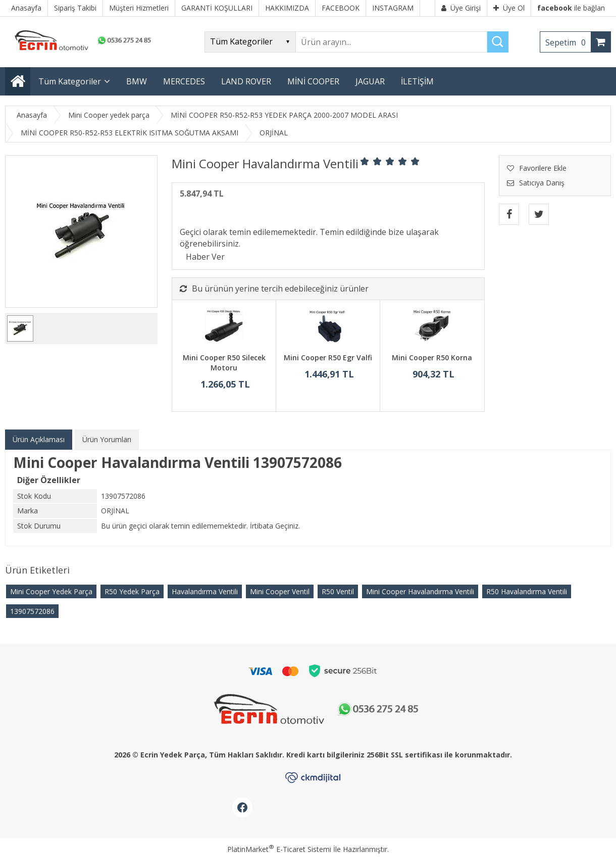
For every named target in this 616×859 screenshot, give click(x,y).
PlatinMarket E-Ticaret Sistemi (279, 849)
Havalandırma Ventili (205, 591)
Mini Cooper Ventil (280, 591)
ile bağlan (571, 8)
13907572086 (32, 611)
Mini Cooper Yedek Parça (51, 591)
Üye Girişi (461, 8)
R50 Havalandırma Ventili (527, 591)
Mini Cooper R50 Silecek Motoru (224, 363)
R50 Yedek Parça (132, 591)
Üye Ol (509, 8)
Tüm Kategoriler (70, 81)
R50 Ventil (338, 591)
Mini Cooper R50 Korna (432, 357)
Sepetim (568, 42)
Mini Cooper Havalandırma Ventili (420, 591)
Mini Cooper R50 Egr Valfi (328, 357)
